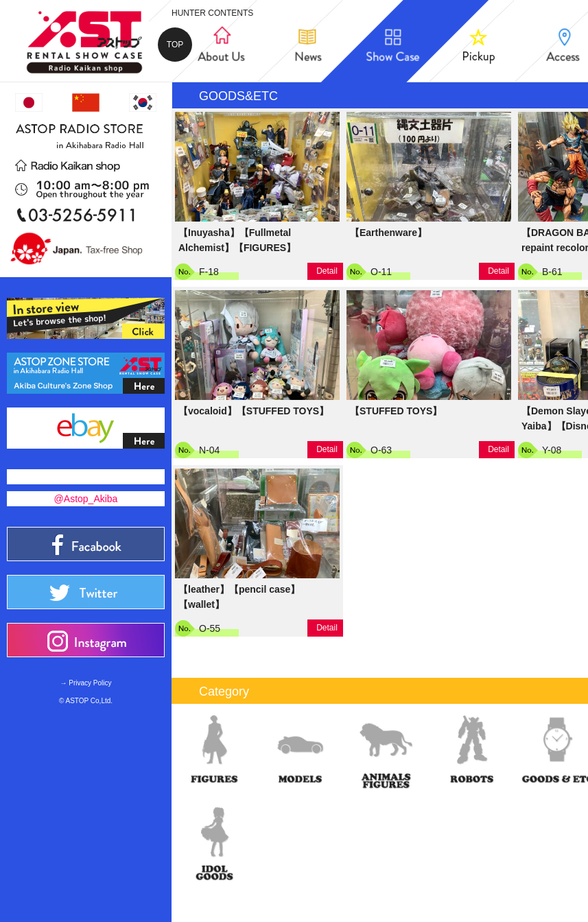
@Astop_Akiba (86, 499)
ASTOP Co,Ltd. (90, 701)
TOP (175, 45)
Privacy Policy (90, 683)
